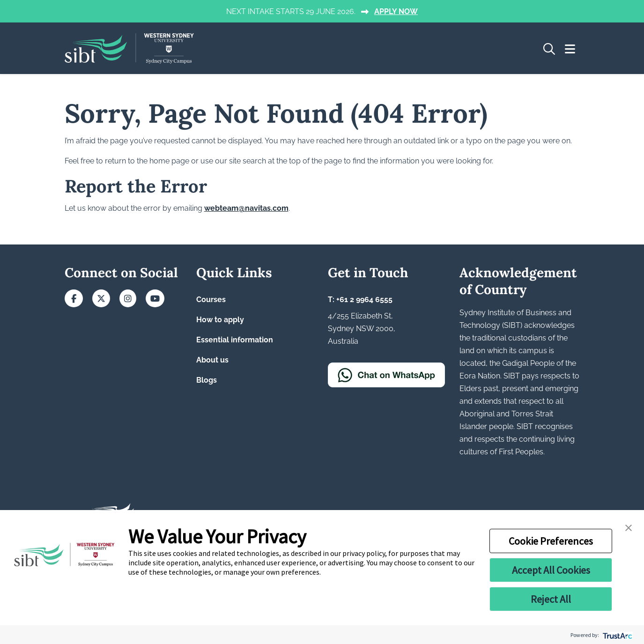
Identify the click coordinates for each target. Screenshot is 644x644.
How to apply (220, 320)
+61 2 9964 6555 (364, 300)
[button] (629, 527)
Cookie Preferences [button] (551, 541)
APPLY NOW (396, 11)
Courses (211, 300)
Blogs (207, 380)
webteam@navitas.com (246, 208)
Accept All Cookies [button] (551, 570)
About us (212, 360)
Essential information (235, 340)
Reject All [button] (551, 599)
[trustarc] (617, 635)
